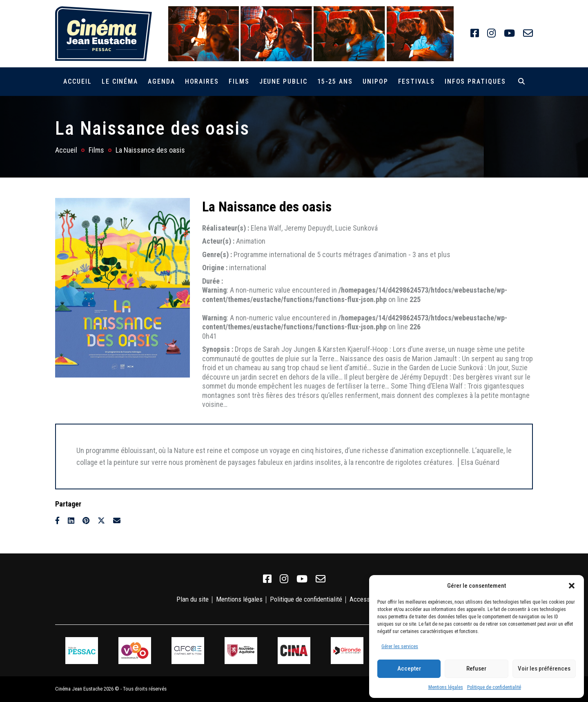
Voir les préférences (544, 669)
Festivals (416, 81)
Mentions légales (446, 687)
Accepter (409, 669)
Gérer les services (400, 646)
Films (239, 81)
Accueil (77, 81)
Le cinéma (120, 81)
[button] (572, 586)
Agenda (161, 81)
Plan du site (193, 599)
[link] (475, 33)
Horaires (202, 81)
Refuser (476, 669)
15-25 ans (335, 81)
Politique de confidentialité (494, 687)
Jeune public (283, 81)
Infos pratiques (475, 81)
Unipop (375, 81)
